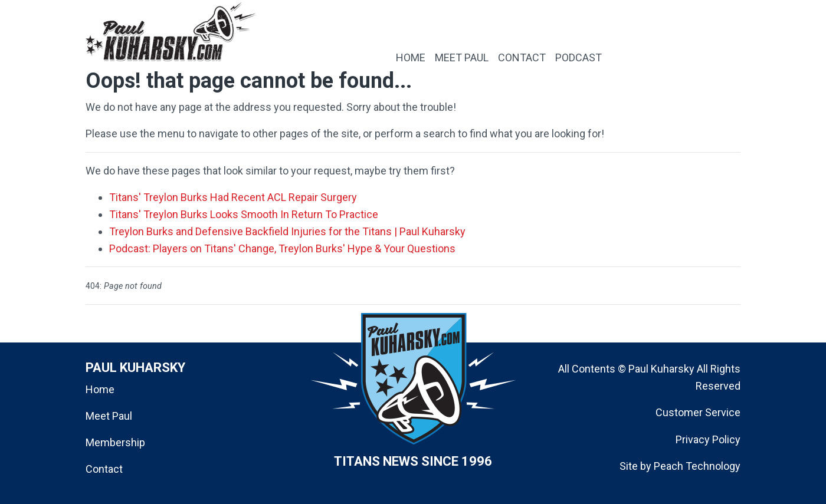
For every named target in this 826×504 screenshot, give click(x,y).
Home (100, 389)
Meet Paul (109, 416)
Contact (104, 469)
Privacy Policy (708, 439)
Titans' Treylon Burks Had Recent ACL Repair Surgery (233, 197)
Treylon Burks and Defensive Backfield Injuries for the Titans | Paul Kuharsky (287, 231)
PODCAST (578, 57)
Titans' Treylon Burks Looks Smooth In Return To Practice (244, 214)
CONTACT (522, 57)
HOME (411, 57)
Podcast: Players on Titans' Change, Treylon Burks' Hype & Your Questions (282, 248)
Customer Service (698, 412)
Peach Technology (697, 466)
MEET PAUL (462, 57)
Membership (115, 442)
